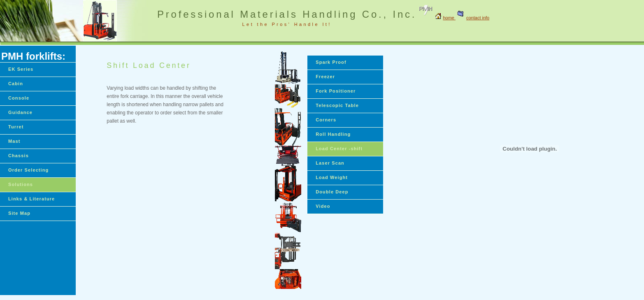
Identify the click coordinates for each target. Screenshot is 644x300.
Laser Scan (330, 163)
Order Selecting (28, 170)
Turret (16, 127)
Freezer (325, 77)
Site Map (19, 213)
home (449, 18)
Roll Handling (333, 134)
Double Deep (332, 192)
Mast (14, 141)
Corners (326, 120)
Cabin (16, 84)
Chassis (19, 156)
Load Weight (332, 177)
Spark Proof (331, 62)
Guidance (20, 112)
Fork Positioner (336, 91)
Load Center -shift (339, 149)
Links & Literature (31, 199)
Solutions (21, 184)
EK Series (21, 69)
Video (323, 206)
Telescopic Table (337, 105)
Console (19, 98)
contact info (472, 18)
